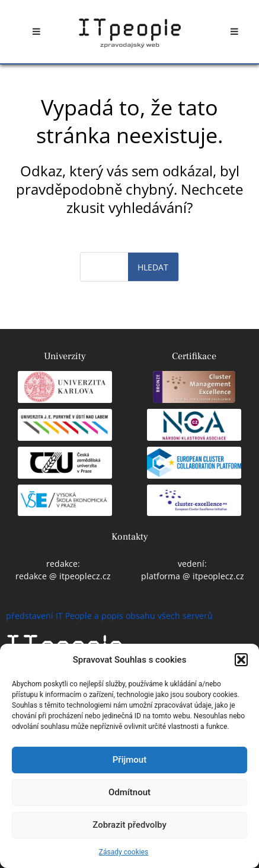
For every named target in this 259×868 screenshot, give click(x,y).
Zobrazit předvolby (129, 825)
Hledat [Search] (153, 267)
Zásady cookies (124, 852)
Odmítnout (129, 792)
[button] (241, 660)
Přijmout (129, 760)
